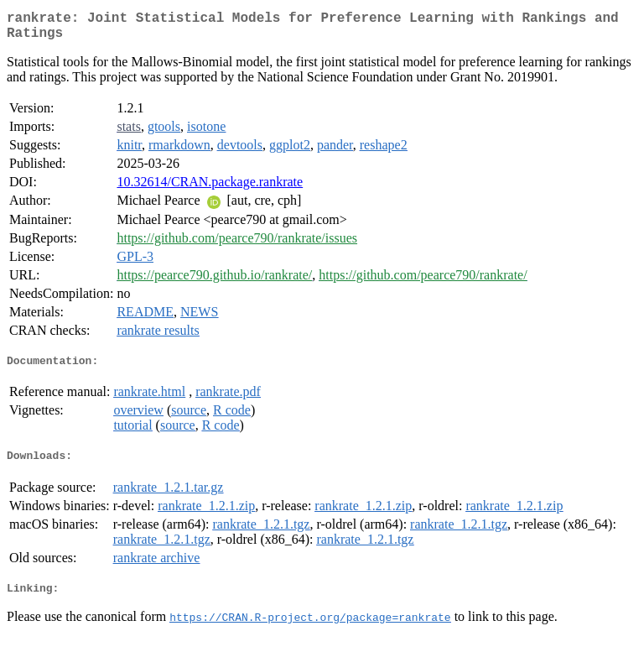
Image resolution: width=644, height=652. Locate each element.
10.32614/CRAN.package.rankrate (210, 188)
